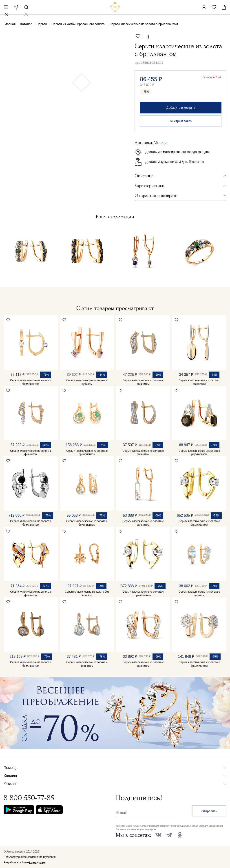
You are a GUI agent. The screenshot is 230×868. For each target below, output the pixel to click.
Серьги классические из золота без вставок (87, 593)
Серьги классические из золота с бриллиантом (31, 382)
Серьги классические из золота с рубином (87, 382)
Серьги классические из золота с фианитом (143, 382)
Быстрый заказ (181, 121)
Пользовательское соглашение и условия (30, 857)
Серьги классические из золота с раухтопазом (199, 453)
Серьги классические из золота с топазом (199, 593)
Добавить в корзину (181, 108)
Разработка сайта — (16, 862)
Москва (16, 7)
